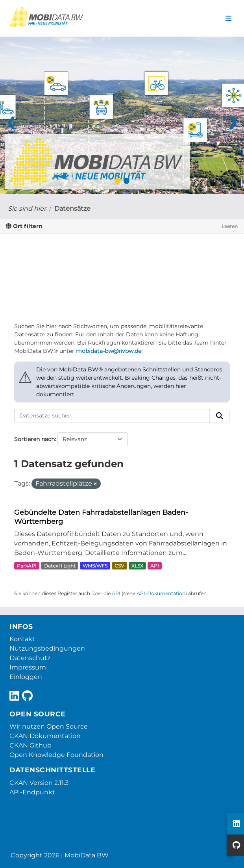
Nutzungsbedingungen (47, 648)
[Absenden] (220, 416)
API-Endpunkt (32, 792)
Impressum (28, 667)
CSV (119, 566)
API (155, 566)
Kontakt (22, 639)
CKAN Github (30, 745)
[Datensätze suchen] (112, 416)
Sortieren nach (34, 439)
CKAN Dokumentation (45, 736)
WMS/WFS (95, 566)
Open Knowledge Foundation (56, 755)
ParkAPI (27, 566)
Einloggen (26, 677)
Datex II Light (60, 566)
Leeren (230, 226)
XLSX (137, 566)
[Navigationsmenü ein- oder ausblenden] (228, 19)
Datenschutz (30, 658)
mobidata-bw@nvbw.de (109, 351)
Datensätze (72, 209)
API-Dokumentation (161, 593)
